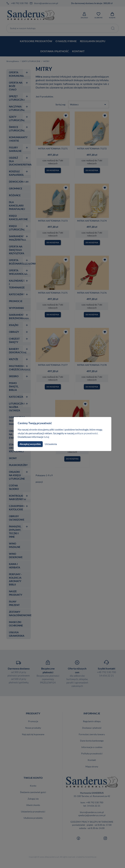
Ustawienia (50, 444)
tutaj (47, 437)
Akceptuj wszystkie (30, 444)
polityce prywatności (88, 433)
